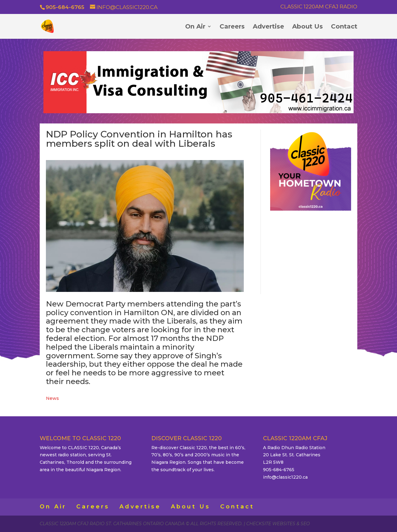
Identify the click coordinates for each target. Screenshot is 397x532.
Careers (232, 27)
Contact (344, 27)
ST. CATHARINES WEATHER (311, 252)
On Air (195, 27)
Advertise (268, 27)
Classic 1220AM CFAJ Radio (319, 7)
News (52, 398)
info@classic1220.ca (285, 477)
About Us (308, 27)
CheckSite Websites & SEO (278, 524)
